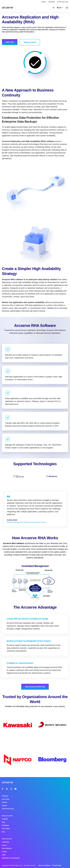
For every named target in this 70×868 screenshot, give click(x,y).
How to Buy (6, 799)
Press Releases (7, 848)
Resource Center (7, 816)
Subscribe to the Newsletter (11, 858)
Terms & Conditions (44, 865)
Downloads (52, 2)
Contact (4, 852)
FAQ (3, 832)
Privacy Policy (57, 865)
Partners (5, 802)
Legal (4, 855)
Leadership (5, 842)
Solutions (5, 796)
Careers (4, 845)
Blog (3, 822)
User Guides (6, 829)
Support (44, 2)
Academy (5, 819)
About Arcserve (7, 839)
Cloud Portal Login (63, 2)
